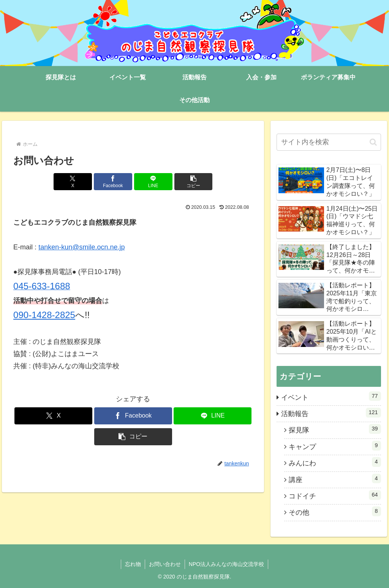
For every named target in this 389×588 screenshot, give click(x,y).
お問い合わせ (165, 564)
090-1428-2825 (44, 315)
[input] (329, 142)
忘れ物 (133, 564)
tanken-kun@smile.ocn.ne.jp (81, 247)
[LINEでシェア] (153, 182)
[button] (194, 182)
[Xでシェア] (73, 182)
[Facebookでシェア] (113, 182)
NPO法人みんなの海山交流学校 (226, 564)
